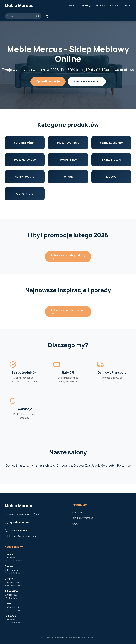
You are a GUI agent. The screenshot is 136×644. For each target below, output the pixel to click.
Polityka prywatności (82, 518)
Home (72, 6)
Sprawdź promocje (48, 81)
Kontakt (127, 6)
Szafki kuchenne (111, 143)
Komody (68, 177)
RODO (75, 524)
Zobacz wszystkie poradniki (68, 312)
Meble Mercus (19, 5)
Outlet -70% (25, 194)
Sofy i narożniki (25, 143)
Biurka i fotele (111, 160)
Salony (114, 6)
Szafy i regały (25, 177)
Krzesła (111, 177)
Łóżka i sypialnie (68, 143)
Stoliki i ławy (68, 160)
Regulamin (77, 512)
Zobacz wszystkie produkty (68, 257)
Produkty (85, 6)
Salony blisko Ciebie (87, 81)
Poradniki (100, 6)
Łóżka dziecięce (25, 160)
